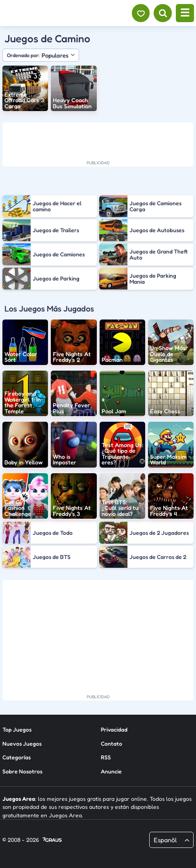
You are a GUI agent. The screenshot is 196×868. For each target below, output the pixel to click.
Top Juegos (17, 729)
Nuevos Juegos (22, 743)
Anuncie (111, 771)
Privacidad (114, 729)
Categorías (17, 757)
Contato (112, 743)
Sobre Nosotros (22, 771)
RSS (106, 757)
